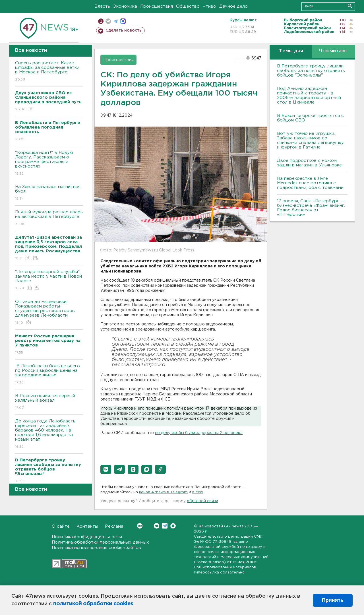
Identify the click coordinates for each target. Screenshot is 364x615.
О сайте (61, 526)
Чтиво (209, 6)
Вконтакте (140, 526)
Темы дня (291, 51)
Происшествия (157, 6)
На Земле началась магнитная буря (49, 193)
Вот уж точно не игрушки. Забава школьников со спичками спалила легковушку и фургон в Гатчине (310, 140)
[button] (106, 469)
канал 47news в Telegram (163, 492)
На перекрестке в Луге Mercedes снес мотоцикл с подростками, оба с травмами (310, 183)
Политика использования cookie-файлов (96, 548)
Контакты (87, 526)
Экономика (125, 6)
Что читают (334, 51)
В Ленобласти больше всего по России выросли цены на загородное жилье (49, 374)
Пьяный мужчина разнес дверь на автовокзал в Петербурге (49, 218)
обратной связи (202, 501)
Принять (333, 600)
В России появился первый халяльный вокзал (49, 402)
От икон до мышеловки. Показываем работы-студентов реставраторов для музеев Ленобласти (49, 312)
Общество (188, 6)
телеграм (116, 21)
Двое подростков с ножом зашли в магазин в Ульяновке (309, 163)
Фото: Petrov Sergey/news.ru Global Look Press (147, 250)
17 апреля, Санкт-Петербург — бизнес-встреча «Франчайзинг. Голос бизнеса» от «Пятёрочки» (311, 208)
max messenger (123, 21)
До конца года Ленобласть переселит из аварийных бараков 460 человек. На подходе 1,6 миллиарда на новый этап (49, 434)
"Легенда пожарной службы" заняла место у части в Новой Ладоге (49, 280)
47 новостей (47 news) (221, 526)
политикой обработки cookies (93, 604)
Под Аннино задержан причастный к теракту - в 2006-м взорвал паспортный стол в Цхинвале (309, 95)
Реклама (114, 526)
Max (173, 526)
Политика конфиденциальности (87, 537)
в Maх (198, 492)
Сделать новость (124, 30)
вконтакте (108, 21)
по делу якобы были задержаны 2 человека (199, 433)
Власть (102, 6)
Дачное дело (233, 6)
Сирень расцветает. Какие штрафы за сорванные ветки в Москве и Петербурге (49, 72)
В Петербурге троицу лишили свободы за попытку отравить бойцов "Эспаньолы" (311, 71)
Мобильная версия (101, 21)
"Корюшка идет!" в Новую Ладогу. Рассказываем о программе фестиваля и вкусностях (49, 163)
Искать (350, 6)
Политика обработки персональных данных (100, 542)
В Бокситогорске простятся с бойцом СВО (310, 118)
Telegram (165, 526)
